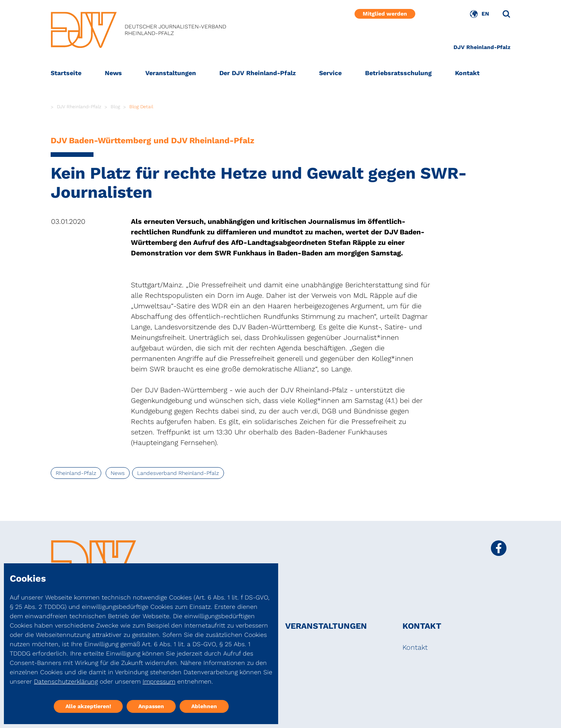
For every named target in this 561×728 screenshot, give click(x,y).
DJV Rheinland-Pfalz (482, 47)
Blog (115, 107)
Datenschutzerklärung (66, 681)
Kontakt (467, 73)
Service (330, 73)
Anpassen (151, 706)
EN (485, 14)
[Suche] (506, 14)
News (113, 73)
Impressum (159, 681)
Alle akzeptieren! (88, 706)
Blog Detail (141, 107)
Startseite (66, 73)
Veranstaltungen (171, 73)
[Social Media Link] (499, 548)
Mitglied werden (385, 14)
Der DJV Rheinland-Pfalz (258, 73)
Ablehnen (204, 706)
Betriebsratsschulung (398, 73)
